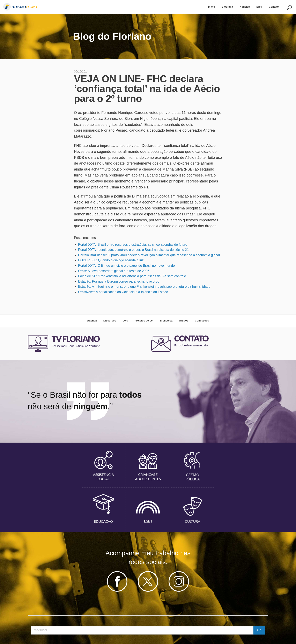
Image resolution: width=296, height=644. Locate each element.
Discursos (110, 321)
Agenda (92, 321)
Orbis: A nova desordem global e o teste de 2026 (114, 271)
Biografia (227, 7)
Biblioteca (166, 321)
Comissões (202, 321)
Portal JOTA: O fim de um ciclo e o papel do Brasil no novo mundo (126, 266)
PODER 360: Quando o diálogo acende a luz (111, 260)
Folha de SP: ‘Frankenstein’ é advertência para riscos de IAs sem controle (132, 276)
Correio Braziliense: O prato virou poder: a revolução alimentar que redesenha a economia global (149, 255)
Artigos (184, 321)
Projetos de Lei (144, 321)
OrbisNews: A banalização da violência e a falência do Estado (123, 292)
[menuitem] (212, 7)
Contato (274, 7)
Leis (125, 321)
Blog (259, 7)
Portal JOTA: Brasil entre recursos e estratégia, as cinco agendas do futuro (133, 245)
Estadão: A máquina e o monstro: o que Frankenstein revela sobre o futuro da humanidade (144, 287)
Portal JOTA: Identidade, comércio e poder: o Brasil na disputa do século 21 (133, 250)
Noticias (245, 7)
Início (212, 7)
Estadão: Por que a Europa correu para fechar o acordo (119, 281)
